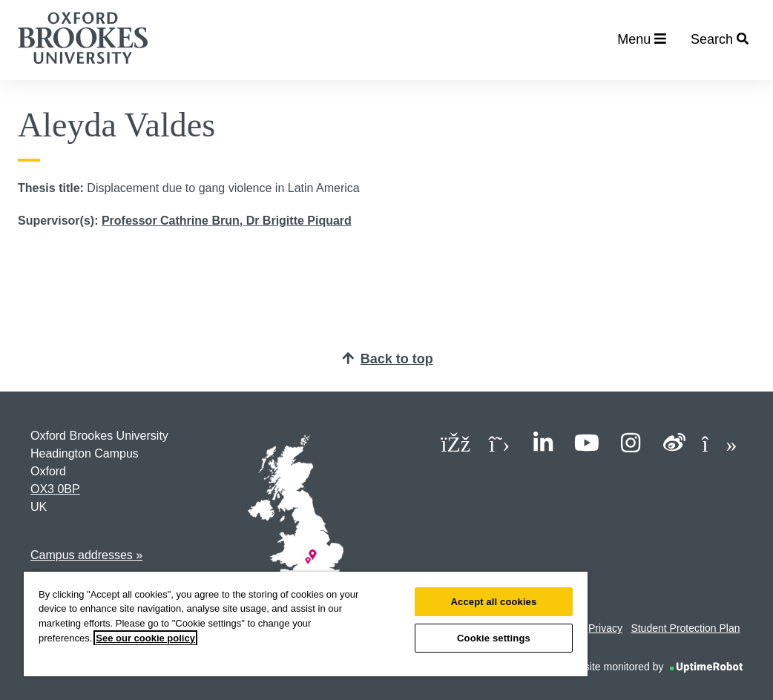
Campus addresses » (86, 555)
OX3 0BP (55, 489)
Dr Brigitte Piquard (299, 221)
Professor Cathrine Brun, (174, 221)
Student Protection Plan (685, 628)
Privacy (605, 628)
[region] (306, 624)
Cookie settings (494, 638)
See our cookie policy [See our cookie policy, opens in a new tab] (145, 638)
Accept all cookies (494, 602)
